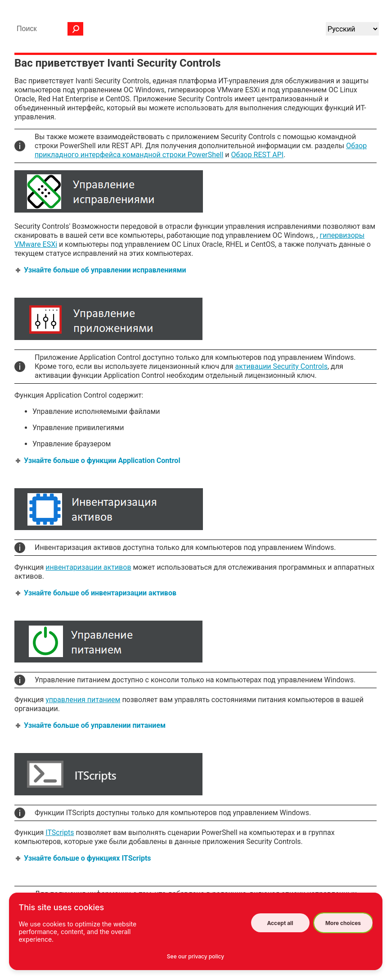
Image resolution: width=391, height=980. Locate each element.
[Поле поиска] (48, 29)
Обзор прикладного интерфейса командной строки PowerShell (201, 150)
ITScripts (60, 833)
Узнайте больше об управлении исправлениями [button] (101, 270)
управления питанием (83, 700)
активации (281, 366)
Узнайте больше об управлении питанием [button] (91, 725)
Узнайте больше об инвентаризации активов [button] (97, 593)
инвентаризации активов (88, 567)
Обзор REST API (258, 155)
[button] (76, 29)
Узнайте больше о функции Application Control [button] (99, 461)
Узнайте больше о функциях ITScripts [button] (84, 858)
